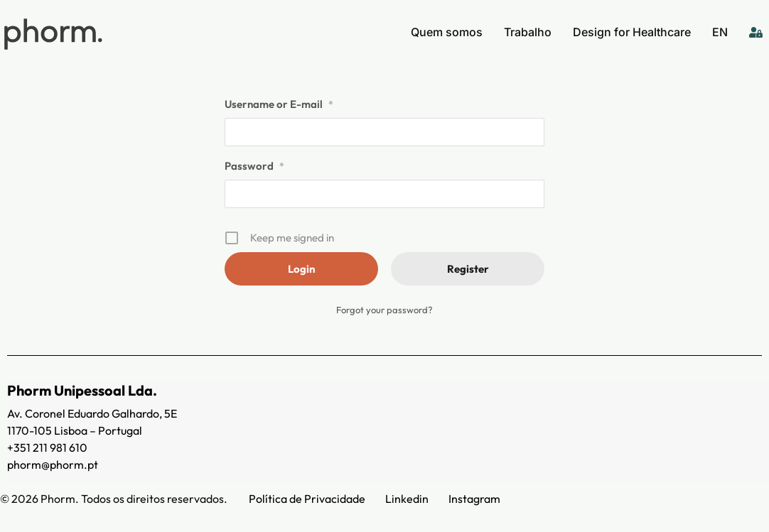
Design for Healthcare (632, 32)
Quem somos (447, 32)
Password (254, 166)
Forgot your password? (384, 310)
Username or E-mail (279, 104)
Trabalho (528, 32)
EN (720, 32)
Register (468, 269)
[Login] (755, 32)
